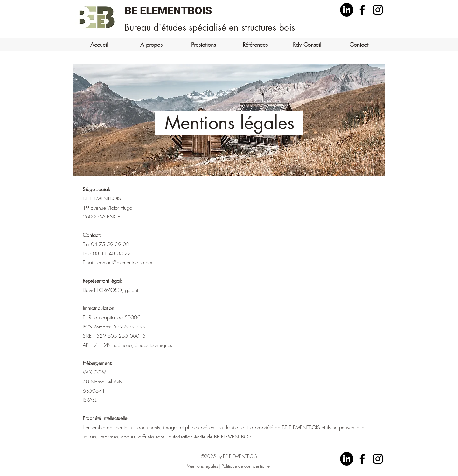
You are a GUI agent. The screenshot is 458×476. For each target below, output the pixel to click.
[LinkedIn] (347, 10)
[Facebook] (362, 10)
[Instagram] (378, 10)
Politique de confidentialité (246, 466)
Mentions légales (202, 466)
